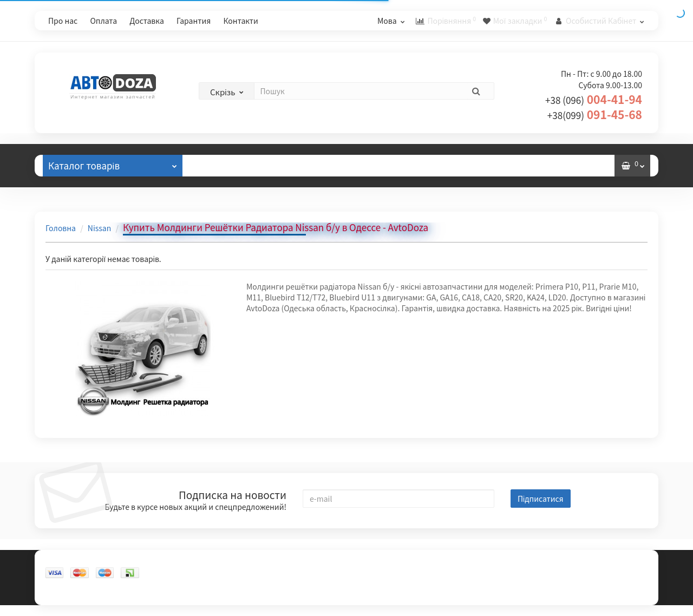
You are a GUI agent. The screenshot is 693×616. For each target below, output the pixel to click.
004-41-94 (594, 99)
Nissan (100, 228)
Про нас (63, 21)
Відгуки (220, 166)
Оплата (103, 21)
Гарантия (194, 21)
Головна (61, 228)
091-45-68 (595, 114)
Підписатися (541, 499)
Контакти (240, 21)
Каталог (113, 163)
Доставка (147, 21)
